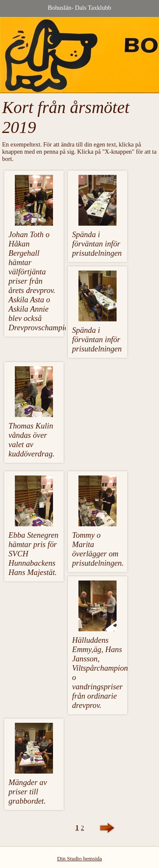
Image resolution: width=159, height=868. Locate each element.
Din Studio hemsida (80, 858)
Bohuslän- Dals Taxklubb (79, 8)
